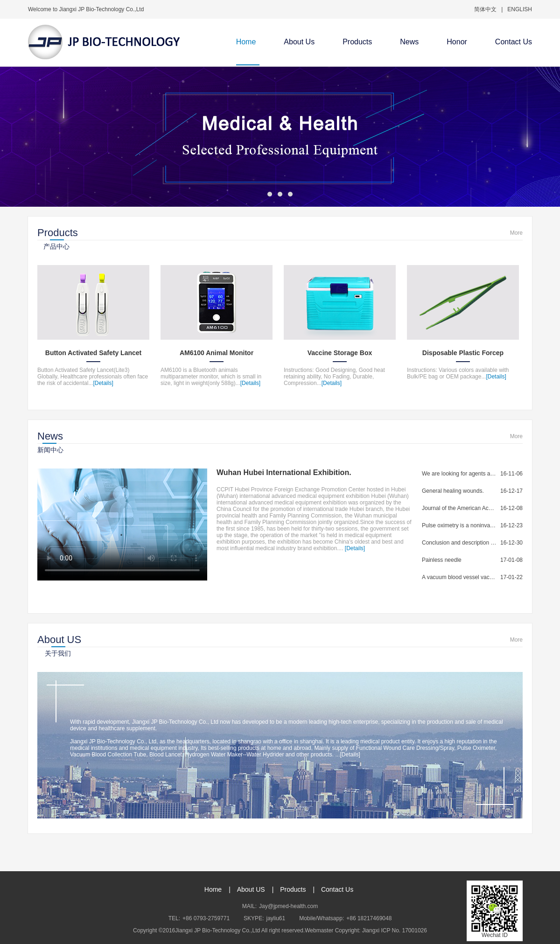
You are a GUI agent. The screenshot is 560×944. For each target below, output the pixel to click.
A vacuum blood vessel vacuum (459, 577)
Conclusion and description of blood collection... (459, 543)
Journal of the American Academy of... (459, 508)
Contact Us (514, 42)
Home (246, 42)
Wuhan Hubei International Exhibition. (284, 472)
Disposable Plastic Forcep (463, 353)
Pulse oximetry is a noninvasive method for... (459, 525)
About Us (299, 42)
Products (357, 42)
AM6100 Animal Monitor (217, 353)
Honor (457, 42)
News (409, 42)
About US (251, 889)
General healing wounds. (453, 491)
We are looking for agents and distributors (459, 474)
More (516, 233)
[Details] (103, 383)
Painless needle (442, 560)
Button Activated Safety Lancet (93, 353)
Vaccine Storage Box (340, 353)
